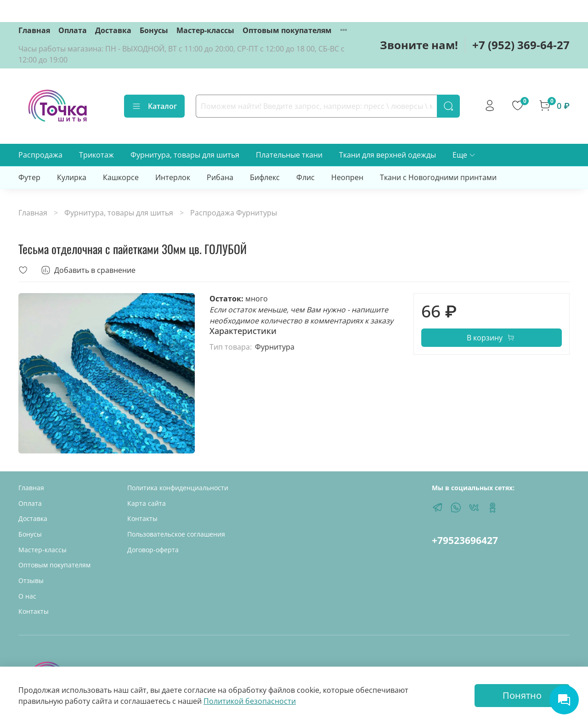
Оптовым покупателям (287, 30)
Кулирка (72, 177)
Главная (34, 30)
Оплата (73, 30)
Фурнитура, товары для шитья (185, 155)
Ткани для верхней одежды (387, 155)
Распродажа (40, 155)
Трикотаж (96, 155)
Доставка (113, 30)
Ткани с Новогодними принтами (438, 177)
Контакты (34, 611)
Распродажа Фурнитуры (234, 213)
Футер (29, 177)
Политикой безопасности (250, 701)
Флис (305, 177)
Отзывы (31, 580)
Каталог (154, 106)
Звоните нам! (419, 45)
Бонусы (154, 30)
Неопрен (347, 177)
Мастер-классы (205, 30)
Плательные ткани (289, 155)
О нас (27, 596)
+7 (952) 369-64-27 (521, 45)
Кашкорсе (121, 177)
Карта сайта (147, 503)
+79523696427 (465, 540)
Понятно (522, 695)
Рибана (220, 177)
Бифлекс (265, 177)
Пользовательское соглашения (176, 534)
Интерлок (173, 177)
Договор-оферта (153, 550)
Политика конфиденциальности (178, 488)
